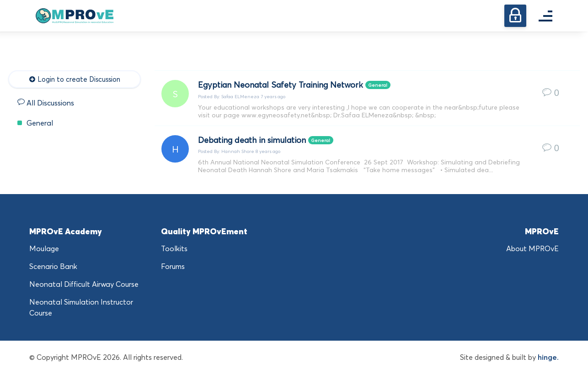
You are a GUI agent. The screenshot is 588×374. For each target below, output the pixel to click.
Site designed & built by (509, 357)
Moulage (44, 248)
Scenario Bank (53, 266)
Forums (173, 266)
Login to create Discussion (75, 79)
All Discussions (46, 103)
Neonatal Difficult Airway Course (84, 284)
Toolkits (174, 248)
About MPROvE (532, 248)
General (35, 123)
